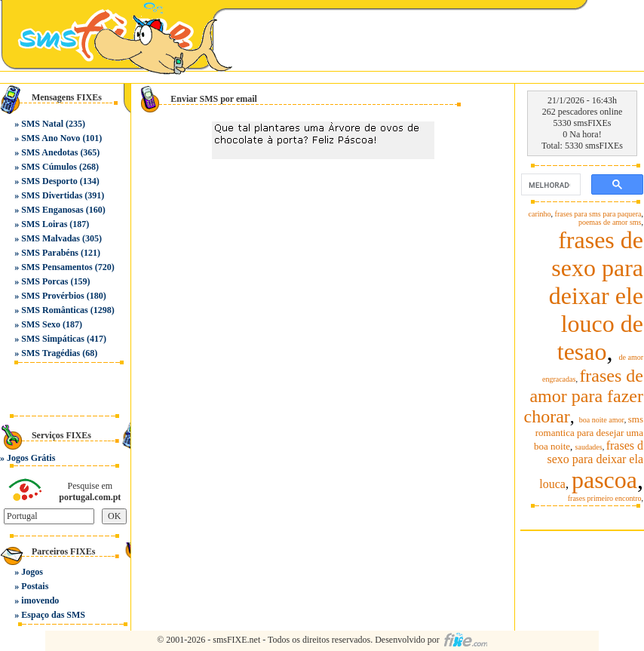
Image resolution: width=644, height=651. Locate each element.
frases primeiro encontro (605, 498)
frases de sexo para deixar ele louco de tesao (596, 296)
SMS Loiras (44, 224)
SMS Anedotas (49, 152)
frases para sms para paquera (598, 214)
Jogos (32, 572)
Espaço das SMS (53, 615)
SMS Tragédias (51, 353)
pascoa (604, 480)
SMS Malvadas (51, 238)
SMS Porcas (44, 281)
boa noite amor (602, 420)
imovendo (40, 600)
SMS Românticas (54, 310)
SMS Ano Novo (51, 138)
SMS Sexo (41, 324)
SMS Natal (42, 124)
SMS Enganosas (52, 210)
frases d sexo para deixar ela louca (591, 465)
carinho (540, 214)
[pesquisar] (549, 185)
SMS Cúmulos (49, 167)
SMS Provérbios (52, 296)
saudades (589, 447)
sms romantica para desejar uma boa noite (589, 433)
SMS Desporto (49, 181)
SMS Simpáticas (53, 339)
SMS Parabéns (50, 253)
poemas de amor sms (610, 222)
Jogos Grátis (31, 458)
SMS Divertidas (52, 195)
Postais (35, 586)
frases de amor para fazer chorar (583, 396)
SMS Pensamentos (57, 267)
